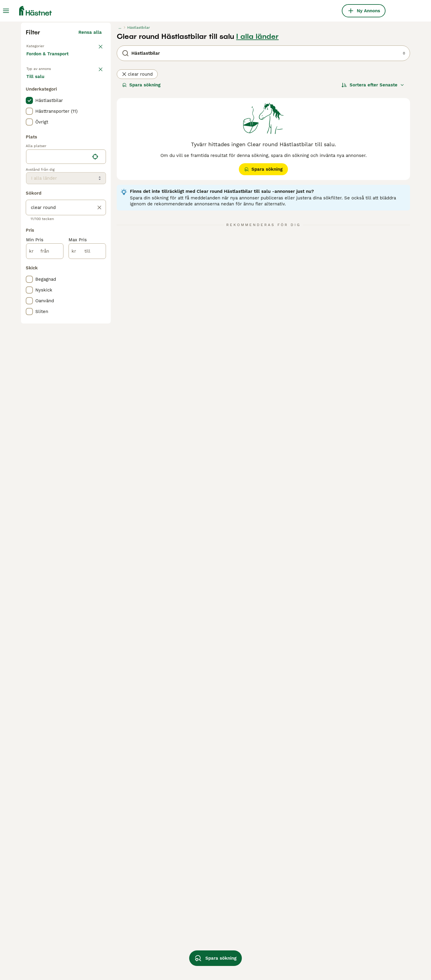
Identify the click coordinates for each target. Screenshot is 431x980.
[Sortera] (373, 199)
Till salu (40, 197)
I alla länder (257, 150)
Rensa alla (90, 146)
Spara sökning (141, 199)
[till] (87, 374)
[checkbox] (29, 224)
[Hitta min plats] (95, 280)
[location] (66, 280)
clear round (137, 188)
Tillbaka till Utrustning (51, 159)
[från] (45, 374)
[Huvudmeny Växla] (6, 11)
